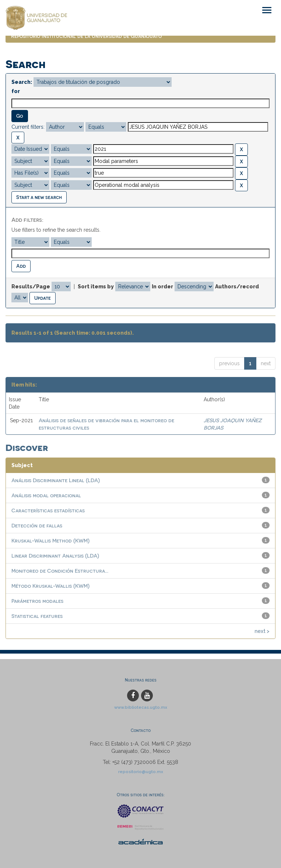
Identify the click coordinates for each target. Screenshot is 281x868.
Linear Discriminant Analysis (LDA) (55, 556)
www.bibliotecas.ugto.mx (141, 707)
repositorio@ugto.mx (141, 772)
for (16, 91)
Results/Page (31, 287)
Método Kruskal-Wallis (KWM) (50, 586)
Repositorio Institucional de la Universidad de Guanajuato (86, 36)
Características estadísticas (48, 510)
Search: (22, 82)
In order (162, 287)
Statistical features (37, 616)
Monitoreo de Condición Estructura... (60, 571)
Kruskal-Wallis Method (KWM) (50, 540)
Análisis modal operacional (46, 495)
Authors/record (237, 287)
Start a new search (39, 197)
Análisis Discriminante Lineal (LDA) (56, 480)
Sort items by (96, 287)
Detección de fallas (37, 525)
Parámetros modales (37, 601)
